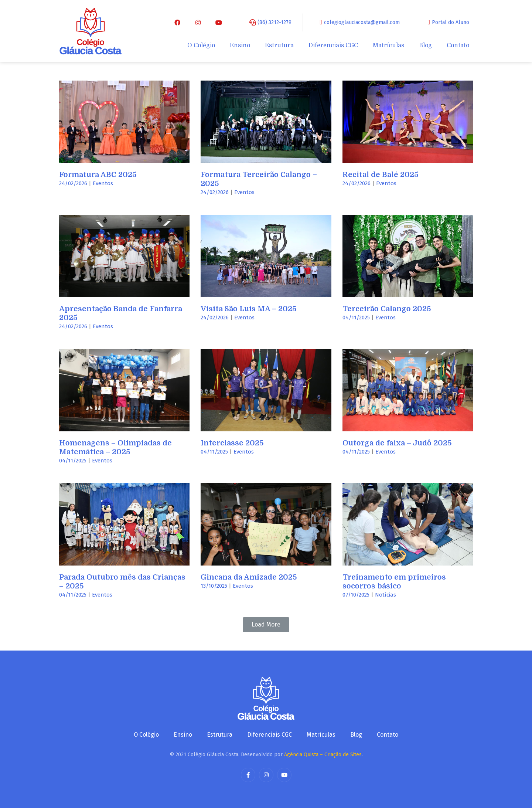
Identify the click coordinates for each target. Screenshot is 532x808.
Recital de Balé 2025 (381, 175)
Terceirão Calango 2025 (387, 309)
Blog (425, 45)
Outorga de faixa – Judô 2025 (397, 443)
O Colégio (201, 45)
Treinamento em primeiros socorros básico (394, 582)
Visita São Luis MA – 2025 (249, 309)
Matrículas (388, 45)
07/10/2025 (356, 595)
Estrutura (279, 45)
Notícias (386, 595)
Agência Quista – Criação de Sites (323, 755)
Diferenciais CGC (333, 45)
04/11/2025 (356, 318)
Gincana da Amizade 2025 (249, 577)
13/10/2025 (214, 586)
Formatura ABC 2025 (98, 175)
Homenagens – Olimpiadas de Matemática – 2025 (115, 447)
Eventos (103, 183)
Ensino (240, 45)
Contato (458, 45)
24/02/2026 (73, 183)
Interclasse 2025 (232, 443)
